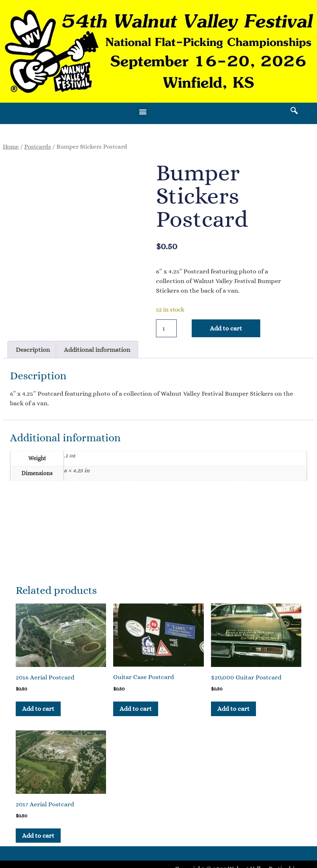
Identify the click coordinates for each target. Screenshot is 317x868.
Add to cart (226, 328)
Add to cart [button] (38, 709)
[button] (143, 112)
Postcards (38, 147)
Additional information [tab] (97, 350)
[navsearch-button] (294, 112)
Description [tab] (33, 350)
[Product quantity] (166, 328)
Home (11, 147)
